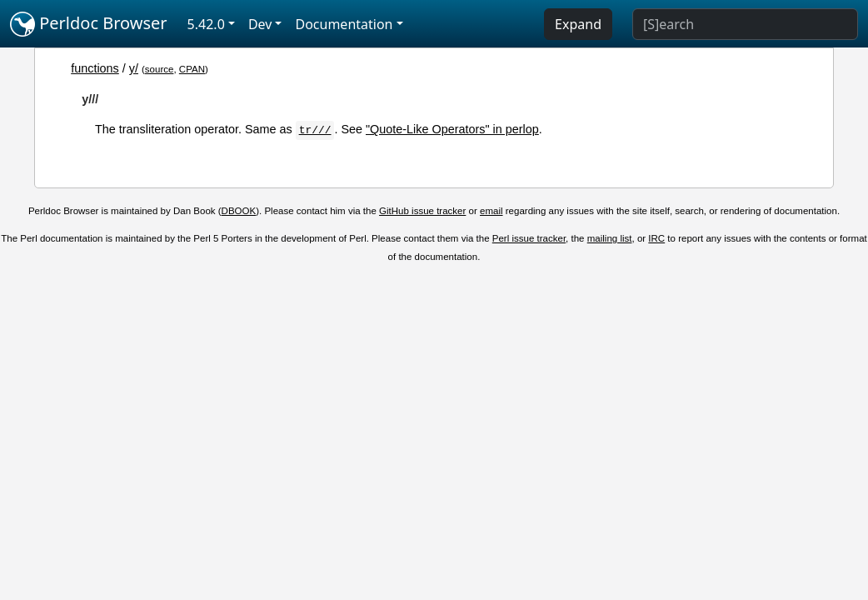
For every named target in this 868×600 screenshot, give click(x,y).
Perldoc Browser (89, 24)
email (491, 211)
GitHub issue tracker (422, 211)
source (160, 69)
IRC (656, 238)
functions (95, 68)
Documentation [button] (344, 24)
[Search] (745, 24)
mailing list (610, 238)
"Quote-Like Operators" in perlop (452, 129)
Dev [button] (260, 24)
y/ (134, 68)
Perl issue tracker (529, 238)
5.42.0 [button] (206, 24)
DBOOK (239, 211)
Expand (578, 24)
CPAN (192, 69)
